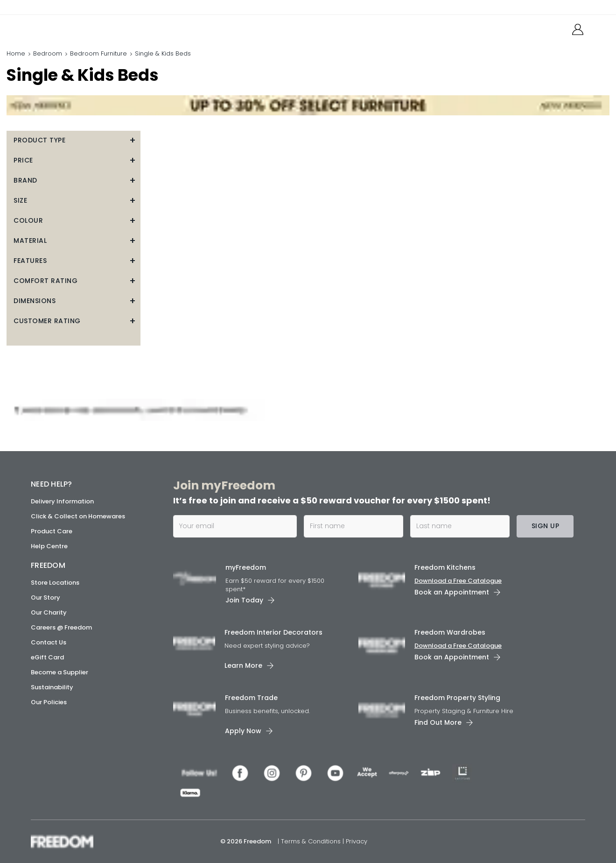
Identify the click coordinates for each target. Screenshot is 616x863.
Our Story (45, 598)
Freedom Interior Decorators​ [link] (273, 632)
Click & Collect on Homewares (78, 516)
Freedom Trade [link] (251, 698)
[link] (73, 27)
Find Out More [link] (438, 722)
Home (16, 53)
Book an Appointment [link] (452, 592)
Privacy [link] (357, 841)
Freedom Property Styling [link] (457, 698)
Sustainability (52, 687)
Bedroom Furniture (98, 53)
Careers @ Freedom (61, 627)
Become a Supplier (59, 672)
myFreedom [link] (246, 567)
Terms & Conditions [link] (312, 841)
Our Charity (49, 612)
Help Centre (49, 546)
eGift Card (47, 657)
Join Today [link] (244, 600)
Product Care (52, 531)
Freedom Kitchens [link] (445, 567)
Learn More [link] (243, 665)
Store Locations (55, 583)
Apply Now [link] (243, 731)
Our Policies (49, 702)
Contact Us (49, 642)
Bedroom (48, 53)
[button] (73, 140)
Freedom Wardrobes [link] (450, 632)
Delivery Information (62, 501)
